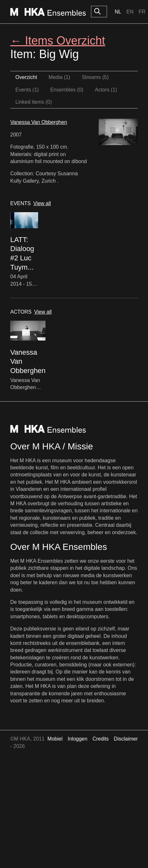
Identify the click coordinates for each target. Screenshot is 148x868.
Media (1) (60, 77)
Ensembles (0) (67, 90)
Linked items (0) (34, 102)
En (130, 12)
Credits (101, 739)
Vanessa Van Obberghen (39, 122)
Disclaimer (126, 739)
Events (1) (27, 90)
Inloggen (77, 739)
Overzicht (26, 77)
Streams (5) (95, 77)
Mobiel (55, 739)
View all (42, 203)
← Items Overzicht (58, 41)
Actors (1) (106, 90)
